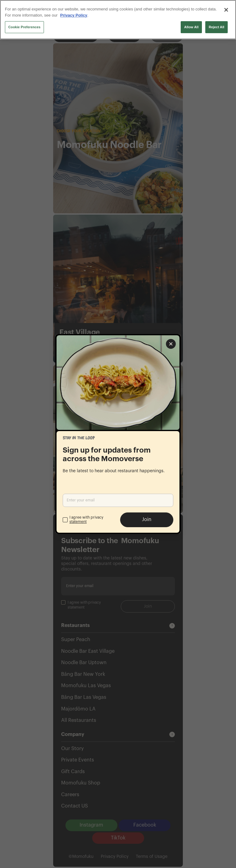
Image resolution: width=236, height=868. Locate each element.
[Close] (226, 10)
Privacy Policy (74, 15)
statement (78, 522)
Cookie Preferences (24, 27)
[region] (118, 20)
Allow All (191, 27)
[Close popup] (171, 344)
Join (147, 520)
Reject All (216, 27)
